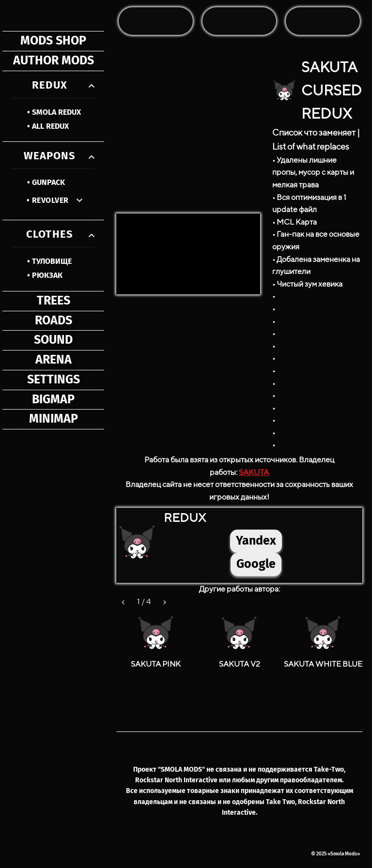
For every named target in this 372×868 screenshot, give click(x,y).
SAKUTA (254, 472)
